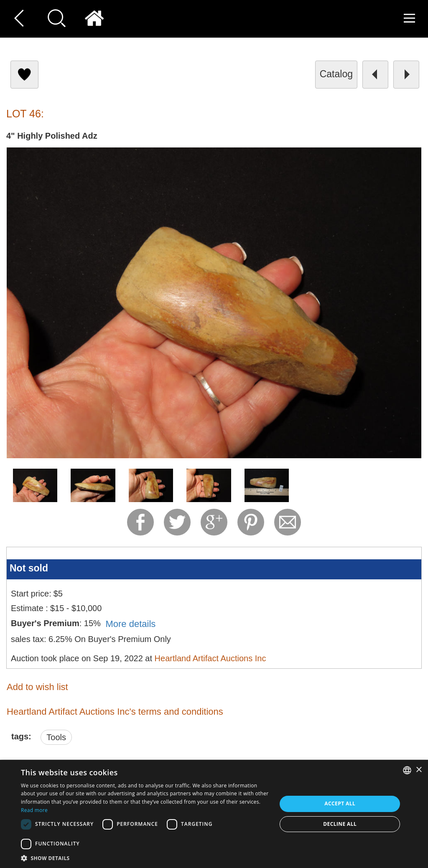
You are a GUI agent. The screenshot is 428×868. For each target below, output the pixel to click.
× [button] (419, 770)
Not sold (29, 568)
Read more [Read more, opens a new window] (34, 810)
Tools (56, 737)
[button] (145, 858)
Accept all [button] (340, 803)
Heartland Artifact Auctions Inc (210, 658)
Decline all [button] (340, 824)
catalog (336, 74)
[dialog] (214, 814)
